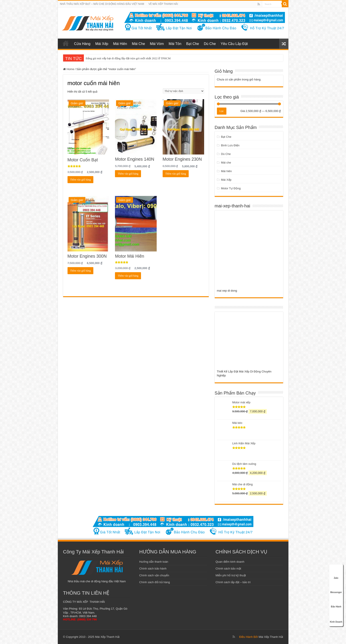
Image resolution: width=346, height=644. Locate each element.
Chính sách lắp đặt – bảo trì (233, 582)
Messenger (336, 588)
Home (71, 69)
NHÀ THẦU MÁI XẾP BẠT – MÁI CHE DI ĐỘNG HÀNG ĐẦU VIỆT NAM (102, 4)
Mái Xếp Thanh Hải (271, 637)
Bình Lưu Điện (230, 145)
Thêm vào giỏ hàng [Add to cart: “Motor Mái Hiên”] (128, 276)
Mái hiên (226, 171)
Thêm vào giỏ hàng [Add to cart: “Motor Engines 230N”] (176, 174)
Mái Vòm (157, 44)
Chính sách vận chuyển (154, 575)
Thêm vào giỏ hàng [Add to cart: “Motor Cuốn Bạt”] (81, 180)
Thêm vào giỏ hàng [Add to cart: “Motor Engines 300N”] (81, 271)
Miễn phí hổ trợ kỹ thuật (231, 575)
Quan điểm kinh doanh (230, 562)
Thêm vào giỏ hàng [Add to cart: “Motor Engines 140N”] (128, 174)
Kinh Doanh (336, 616)
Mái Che (139, 44)
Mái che (226, 163)
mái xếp (66, 43)
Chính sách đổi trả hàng (155, 582)
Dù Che (210, 44)
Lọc (222, 111)
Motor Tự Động (231, 188)
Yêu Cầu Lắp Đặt (234, 44)
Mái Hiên (120, 44)
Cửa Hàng (82, 44)
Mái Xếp (102, 44)
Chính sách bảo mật (228, 569)
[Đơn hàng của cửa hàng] (184, 91)
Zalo (336, 573)
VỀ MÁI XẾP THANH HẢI (163, 4)
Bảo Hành (336, 602)
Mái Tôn (175, 44)
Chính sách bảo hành (153, 569)
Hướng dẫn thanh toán (154, 562)
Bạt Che (193, 44)
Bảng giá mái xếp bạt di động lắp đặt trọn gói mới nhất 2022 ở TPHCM (128, 58)
